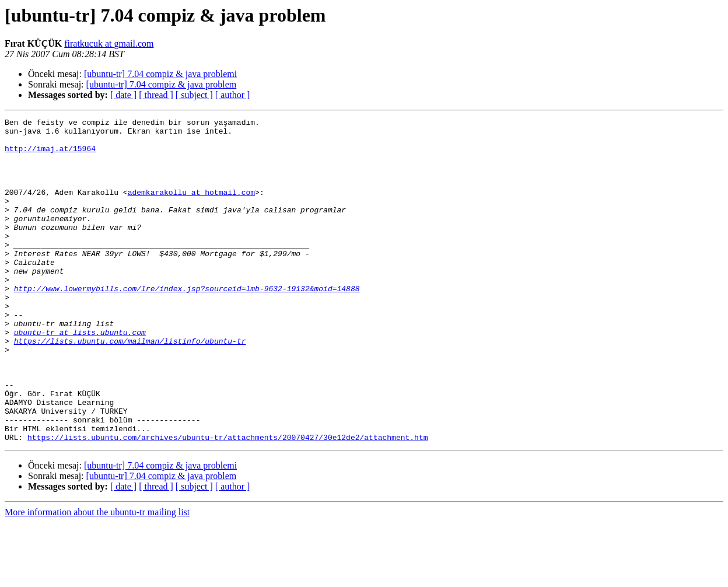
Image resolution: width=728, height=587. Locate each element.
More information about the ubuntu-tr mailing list (97, 577)
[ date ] (123, 95)
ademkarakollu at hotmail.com (191, 208)
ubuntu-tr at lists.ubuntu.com (80, 376)
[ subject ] (194, 95)
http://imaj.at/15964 (50, 155)
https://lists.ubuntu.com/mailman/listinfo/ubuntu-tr (130, 386)
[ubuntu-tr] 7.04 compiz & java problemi (160, 74)
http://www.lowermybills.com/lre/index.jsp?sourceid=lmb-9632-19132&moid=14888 (187, 323)
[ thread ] (156, 95)
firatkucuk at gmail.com (109, 43)
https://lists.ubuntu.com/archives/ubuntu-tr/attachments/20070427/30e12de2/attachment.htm (228, 502)
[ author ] (233, 95)
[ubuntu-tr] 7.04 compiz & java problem (162, 84)
